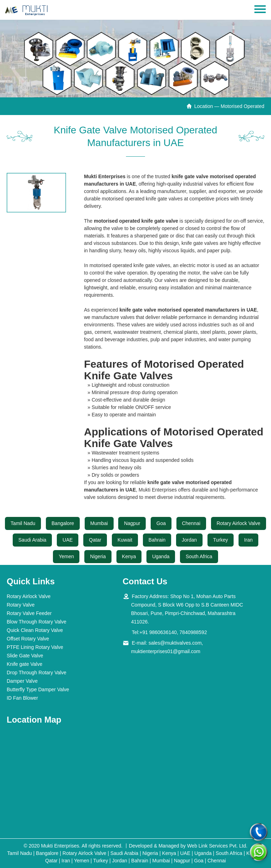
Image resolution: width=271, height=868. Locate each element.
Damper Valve (22, 681)
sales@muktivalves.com (175, 643)
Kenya (129, 556)
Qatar (95, 540)
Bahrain (157, 540)
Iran (248, 540)
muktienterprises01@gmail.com (166, 651)
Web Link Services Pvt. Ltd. (217, 846)
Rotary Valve (21, 605)
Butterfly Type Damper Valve (38, 689)
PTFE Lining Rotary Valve (35, 647)
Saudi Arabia (32, 540)
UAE (68, 540)
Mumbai (99, 523)
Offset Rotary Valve (28, 639)
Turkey (221, 540)
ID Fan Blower (22, 698)
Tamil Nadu (23, 523)
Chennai (191, 523)
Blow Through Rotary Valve (37, 622)
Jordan (189, 540)
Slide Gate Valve (25, 656)
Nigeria (98, 556)
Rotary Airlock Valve (239, 523)
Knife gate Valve (25, 664)
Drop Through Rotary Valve (37, 673)
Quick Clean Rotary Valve (35, 630)
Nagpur (132, 523)
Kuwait (125, 540)
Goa (161, 523)
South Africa (199, 556)
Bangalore (63, 523)
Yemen (66, 556)
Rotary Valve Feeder (29, 613)
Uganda (161, 556)
